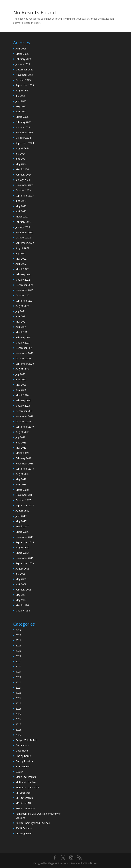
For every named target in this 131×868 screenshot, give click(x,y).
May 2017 (21, 521)
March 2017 (22, 526)
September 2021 (25, 301)
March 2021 (22, 332)
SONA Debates (24, 828)
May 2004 (21, 595)
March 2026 (22, 54)
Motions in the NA (26, 782)
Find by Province (25, 761)
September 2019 (25, 427)
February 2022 (23, 274)
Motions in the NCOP (27, 787)
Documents (22, 751)
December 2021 (24, 285)
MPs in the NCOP (25, 808)
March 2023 (22, 217)
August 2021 (22, 306)
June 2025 (21, 101)
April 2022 (21, 264)
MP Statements (24, 798)
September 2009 (25, 563)
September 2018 (25, 469)
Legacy (19, 772)
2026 (18, 724)
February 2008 (23, 590)
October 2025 (23, 80)
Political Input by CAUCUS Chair (33, 823)
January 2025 (23, 127)
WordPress (91, 863)
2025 (18, 693)
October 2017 (23, 500)
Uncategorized (24, 833)
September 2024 (25, 143)
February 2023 (23, 222)
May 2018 (21, 479)
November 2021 (24, 290)
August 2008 (22, 569)
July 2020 (20, 374)
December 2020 (24, 348)
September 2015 (25, 542)
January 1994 (23, 611)
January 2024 (23, 180)
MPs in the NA (23, 803)
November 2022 (24, 232)
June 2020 (21, 379)
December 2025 (24, 70)
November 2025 (24, 75)
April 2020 (21, 390)
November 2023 (24, 185)
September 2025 (25, 85)
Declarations (23, 745)
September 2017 (25, 505)
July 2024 (20, 154)
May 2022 (21, 259)
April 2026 (21, 49)
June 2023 (21, 201)
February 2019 (23, 458)
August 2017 (22, 511)
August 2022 (22, 248)
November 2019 (24, 416)
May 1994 (21, 600)
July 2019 (20, 437)
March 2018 (22, 490)
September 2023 (25, 196)
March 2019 (22, 453)
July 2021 (20, 311)
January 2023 (23, 227)
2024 (18, 656)
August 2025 (22, 90)
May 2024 (21, 164)
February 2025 (23, 122)
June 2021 (21, 316)
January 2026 (23, 64)
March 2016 (22, 532)
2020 (18, 635)
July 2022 (20, 253)
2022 (18, 645)
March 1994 (22, 605)
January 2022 (23, 280)
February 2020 (23, 400)
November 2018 (24, 464)
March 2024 (22, 169)
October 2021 (23, 295)
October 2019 (23, 421)
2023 (18, 651)
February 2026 (23, 59)
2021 (18, 640)
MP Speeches (23, 793)
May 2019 (21, 448)
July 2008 (20, 574)
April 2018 (21, 484)
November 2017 (24, 495)
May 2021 (21, 322)
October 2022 (23, 238)
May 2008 (21, 579)
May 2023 (21, 206)
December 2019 (24, 411)
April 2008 (21, 584)
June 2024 (21, 159)
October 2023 (23, 190)
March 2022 (22, 269)
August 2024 (22, 148)
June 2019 (21, 443)
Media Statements (26, 777)
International (23, 766)
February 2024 (23, 175)
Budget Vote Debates (27, 740)
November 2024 (24, 132)
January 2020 (23, 406)
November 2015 (24, 537)
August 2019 (22, 432)
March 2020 (22, 395)
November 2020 (24, 353)
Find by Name (23, 756)
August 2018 (22, 474)
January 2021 (23, 343)
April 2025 (21, 111)
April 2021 (21, 327)
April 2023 (21, 211)
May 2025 (21, 106)
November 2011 (24, 558)
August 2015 (22, 547)
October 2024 (23, 138)
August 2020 (22, 369)
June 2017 (21, 516)
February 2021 (23, 337)
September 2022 (25, 243)
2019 (18, 630)
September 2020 (25, 364)
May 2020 (21, 385)
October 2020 (23, 358)
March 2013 (22, 553)
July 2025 (20, 96)
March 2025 (22, 117)
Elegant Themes (58, 863)
